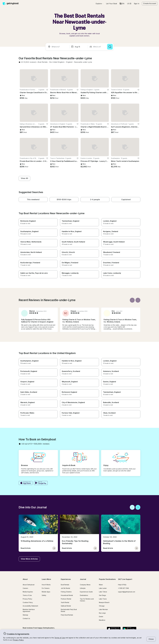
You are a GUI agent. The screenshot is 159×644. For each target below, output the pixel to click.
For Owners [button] (46, 588)
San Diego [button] (102, 595)
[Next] (138, 300)
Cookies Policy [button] (28, 602)
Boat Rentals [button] (65, 585)
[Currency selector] (129, 4)
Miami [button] (101, 585)
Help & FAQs (122, 585)
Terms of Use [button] (60, 638)
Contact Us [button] (26, 618)
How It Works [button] (46, 585)
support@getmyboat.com (127, 592)
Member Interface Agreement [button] (29, 610)
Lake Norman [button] (103, 609)
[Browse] (99, 4)
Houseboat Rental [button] (67, 595)
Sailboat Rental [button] (66, 606)
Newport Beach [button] (104, 602)
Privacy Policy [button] (18, 640)
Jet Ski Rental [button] (65, 588)
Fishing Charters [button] (66, 592)
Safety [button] (44, 595)
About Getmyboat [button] (29, 585)
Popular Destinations (107, 579)
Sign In (137, 4)
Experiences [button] (66, 579)
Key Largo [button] (102, 613)
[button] (111, 4)
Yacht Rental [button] (65, 602)
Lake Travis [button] (103, 599)
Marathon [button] (102, 620)
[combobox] (58, 47)
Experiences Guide (86, 592)
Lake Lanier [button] (103, 588)
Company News (85, 585)
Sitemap (25, 615)
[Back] (132, 300)
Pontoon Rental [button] (66, 599)
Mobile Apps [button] (46, 592)
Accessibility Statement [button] (30, 606)
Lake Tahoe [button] (103, 592)
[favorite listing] (47, 90)
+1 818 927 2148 (123, 588)
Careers (25, 588)
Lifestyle (83, 588)
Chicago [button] (102, 606)
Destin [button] (101, 617)
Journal (83, 579)
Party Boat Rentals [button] (67, 615)
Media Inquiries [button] (28, 592)
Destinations (84, 595)
